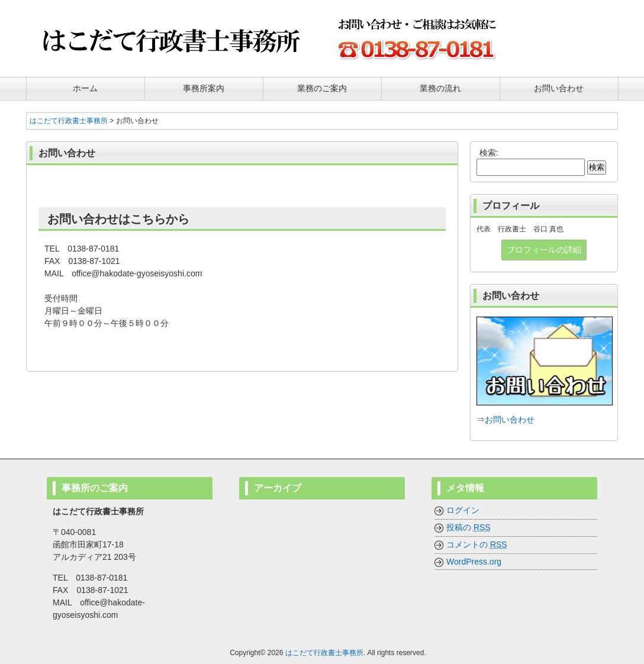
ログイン (463, 510)
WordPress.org (474, 562)
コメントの (477, 544)
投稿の (468, 527)
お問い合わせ (510, 420)
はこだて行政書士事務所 (324, 653)
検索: (489, 153)
